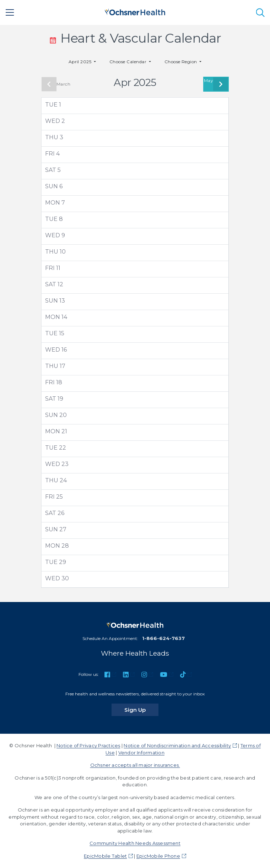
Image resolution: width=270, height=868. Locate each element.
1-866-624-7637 (163, 638)
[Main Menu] (10, 12)
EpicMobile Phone (158, 856)
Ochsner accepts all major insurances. (135, 765)
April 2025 (81, 62)
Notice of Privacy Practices (88, 745)
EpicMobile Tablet (105, 856)
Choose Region (182, 62)
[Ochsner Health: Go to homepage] (135, 11)
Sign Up (141, 710)
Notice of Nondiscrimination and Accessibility (177, 745)
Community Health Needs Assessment (135, 843)
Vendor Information (141, 753)
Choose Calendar (129, 62)
